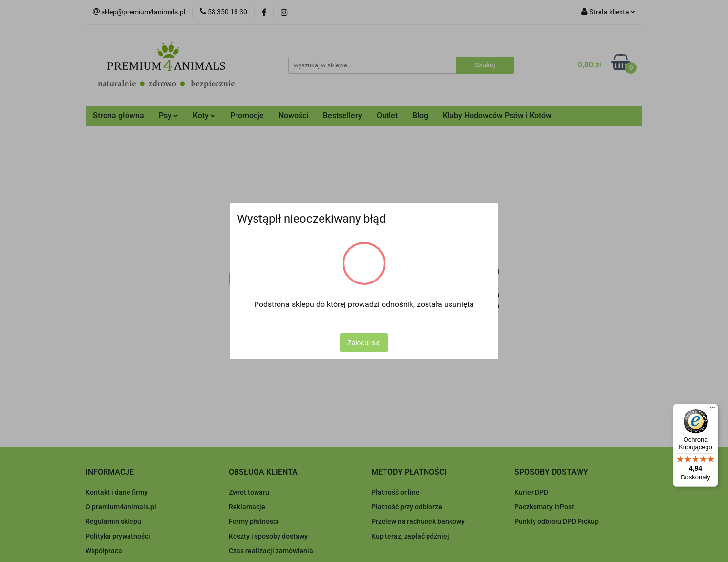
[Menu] (712, 410)
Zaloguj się (364, 343)
